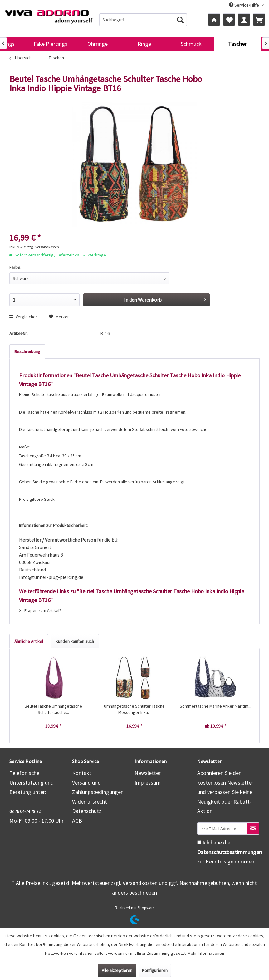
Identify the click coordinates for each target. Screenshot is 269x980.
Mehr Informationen (206, 953)
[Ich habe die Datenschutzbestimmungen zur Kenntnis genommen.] (199, 842)
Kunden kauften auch (75, 641)
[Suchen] (180, 20)
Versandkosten (140, 883)
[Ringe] (144, 44)
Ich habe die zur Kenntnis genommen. (230, 852)
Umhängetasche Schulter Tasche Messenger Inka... (134, 709)
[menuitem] (143, 20)
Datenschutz (87, 811)
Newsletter (148, 773)
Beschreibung (27, 351)
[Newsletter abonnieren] (253, 829)
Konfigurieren (155, 970)
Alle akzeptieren (117, 970)
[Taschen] (238, 44)
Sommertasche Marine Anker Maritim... (215, 706)
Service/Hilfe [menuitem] (245, 5)
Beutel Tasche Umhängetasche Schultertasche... (53, 709)
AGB (77, 821)
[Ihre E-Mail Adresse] (222, 829)
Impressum (148, 783)
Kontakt (82, 773)
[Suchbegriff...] (143, 20)
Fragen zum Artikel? (40, 610)
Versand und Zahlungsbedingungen (98, 787)
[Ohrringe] (97, 44)
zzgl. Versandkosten (43, 247)
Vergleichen (24, 317)
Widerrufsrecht (90, 802)
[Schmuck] (191, 44)
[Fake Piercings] (51, 44)
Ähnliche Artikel (29, 641)
